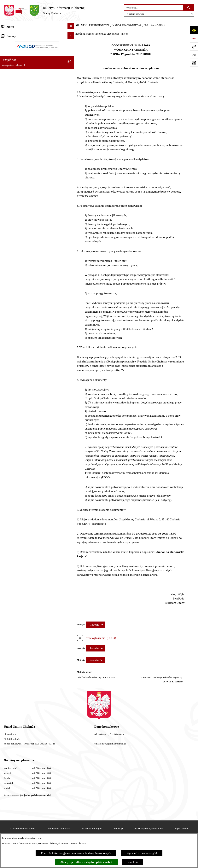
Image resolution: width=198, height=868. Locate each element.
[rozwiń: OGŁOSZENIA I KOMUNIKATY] (71, 45)
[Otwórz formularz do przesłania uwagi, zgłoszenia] (194, 55)
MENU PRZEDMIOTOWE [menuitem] (16, 35)
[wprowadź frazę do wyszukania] (154, 8)
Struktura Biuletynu (92, 828)
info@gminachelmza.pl (114, 744)
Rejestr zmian (181, 828)
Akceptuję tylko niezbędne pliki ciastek (86, 862)
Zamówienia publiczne (58, 828)
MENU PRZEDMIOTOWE (95, 25)
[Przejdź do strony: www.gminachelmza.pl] (194, 46)
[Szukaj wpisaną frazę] (189, 8)
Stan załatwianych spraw (22, 828)
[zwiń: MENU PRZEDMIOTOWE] (71, 34)
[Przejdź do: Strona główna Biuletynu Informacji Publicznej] (77, 25)
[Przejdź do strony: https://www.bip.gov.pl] (194, 38)
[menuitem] (37, 45)
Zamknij (133, 862)
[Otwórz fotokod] (194, 63)
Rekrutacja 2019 (154, 25)
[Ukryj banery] (71, 353)
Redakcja (118, 828)
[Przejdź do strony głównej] (45, 11)
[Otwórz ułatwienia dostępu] (194, 30)
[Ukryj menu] (71, 26)
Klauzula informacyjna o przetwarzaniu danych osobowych (76, 853)
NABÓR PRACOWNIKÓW (127, 25)
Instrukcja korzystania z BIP (149, 828)
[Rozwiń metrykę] (96, 625)
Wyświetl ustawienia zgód (142, 853)
